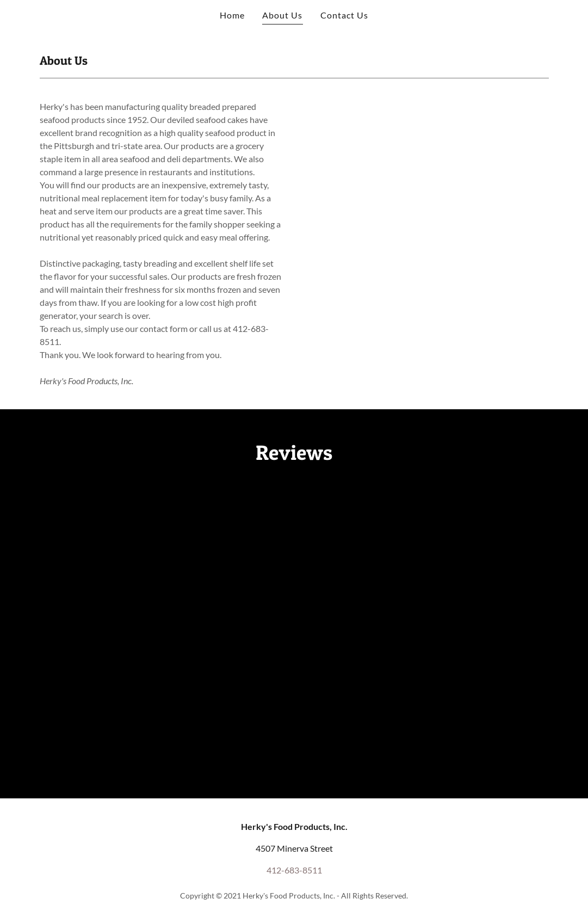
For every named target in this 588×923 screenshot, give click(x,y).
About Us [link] (282, 15)
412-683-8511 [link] (294, 870)
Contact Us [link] (344, 15)
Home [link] (232, 15)
